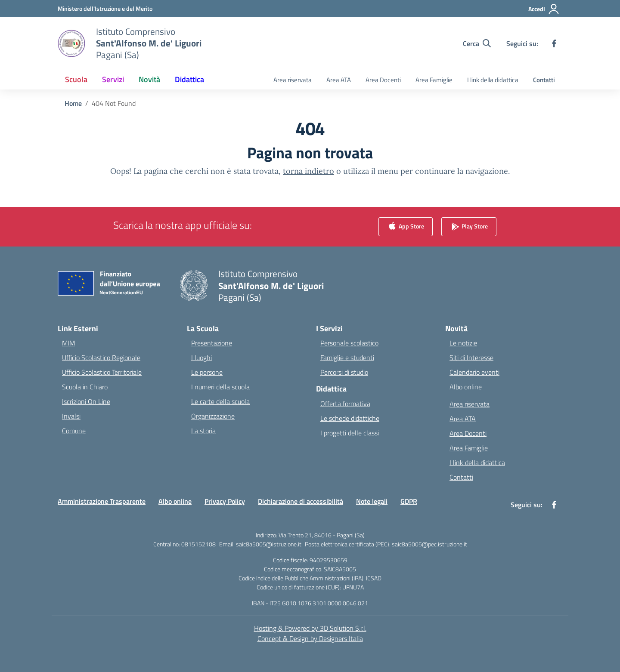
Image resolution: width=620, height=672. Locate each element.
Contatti (544, 80)
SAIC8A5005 (340, 569)
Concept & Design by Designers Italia (310, 638)
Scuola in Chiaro (85, 387)
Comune (74, 431)
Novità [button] (149, 79)
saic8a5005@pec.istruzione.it (429, 544)
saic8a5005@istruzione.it (269, 544)
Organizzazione (213, 416)
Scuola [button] (76, 79)
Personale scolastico (349, 343)
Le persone (207, 372)
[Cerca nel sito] (477, 43)
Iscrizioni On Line (86, 401)
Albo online (466, 387)
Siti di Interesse (471, 358)
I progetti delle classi (350, 433)
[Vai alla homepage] (149, 43)
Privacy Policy (225, 501)
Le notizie (463, 343)
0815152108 (198, 544)
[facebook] (554, 43)
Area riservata (293, 80)
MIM (68, 343)
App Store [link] (406, 227)
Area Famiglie (434, 80)
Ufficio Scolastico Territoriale (102, 372)
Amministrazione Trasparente (102, 501)
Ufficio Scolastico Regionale (101, 358)
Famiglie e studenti (347, 358)
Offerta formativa (345, 404)
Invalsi (71, 416)
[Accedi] (544, 9)
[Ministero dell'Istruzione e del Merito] (105, 8)
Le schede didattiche (350, 418)
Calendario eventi (474, 372)
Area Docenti (383, 80)
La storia (203, 431)
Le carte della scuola (220, 401)
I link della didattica (493, 80)
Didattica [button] (189, 79)
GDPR (409, 501)
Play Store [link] (469, 227)
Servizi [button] (113, 79)
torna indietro (308, 171)
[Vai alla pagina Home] (73, 103)
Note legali (372, 501)
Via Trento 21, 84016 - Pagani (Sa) (322, 535)
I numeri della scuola (220, 387)
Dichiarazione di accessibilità (301, 501)
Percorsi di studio (344, 372)
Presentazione (212, 343)
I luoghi (201, 358)
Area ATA (339, 80)
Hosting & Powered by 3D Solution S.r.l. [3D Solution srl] (310, 628)
